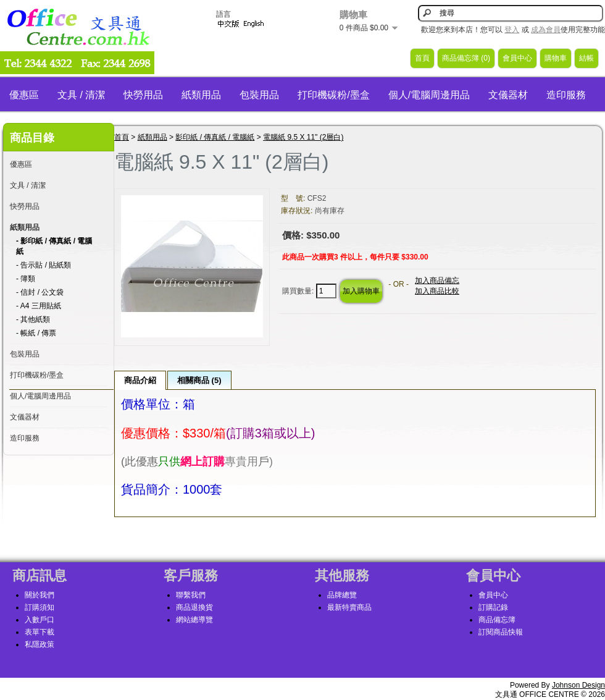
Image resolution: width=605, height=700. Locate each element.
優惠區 (24, 95)
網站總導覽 (194, 620)
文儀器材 (508, 95)
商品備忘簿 (497, 620)
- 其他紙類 (33, 319)
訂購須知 (40, 607)
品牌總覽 (342, 595)
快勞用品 (143, 95)
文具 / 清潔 (81, 95)
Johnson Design (578, 685)
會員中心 (517, 58)
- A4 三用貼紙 (39, 306)
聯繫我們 (191, 595)
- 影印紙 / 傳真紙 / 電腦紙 (54, 246)
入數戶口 (40, 620)
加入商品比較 (437, 291)
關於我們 (40, 595)
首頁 (422, 58)
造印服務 (566, 95)
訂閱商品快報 (501, 632)
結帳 (586, 58)
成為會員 (546, 30)
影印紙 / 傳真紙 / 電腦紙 (215, 137)
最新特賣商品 (349, 607)
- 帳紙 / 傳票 (36, 333)
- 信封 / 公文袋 (40, 292)
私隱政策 (40, 644)
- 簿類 (26, 279)
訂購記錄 (493, 607)
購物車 (556, 58)
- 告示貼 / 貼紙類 (44, 265)
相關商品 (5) (199, 380)
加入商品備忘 (437, 280)
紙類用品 (201, 95)
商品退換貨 (194, 607)
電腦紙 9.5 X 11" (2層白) (303, 137)
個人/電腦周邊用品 (429, 95)
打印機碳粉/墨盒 (333, 95)
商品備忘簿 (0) (466, 58)
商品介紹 (140, 380)
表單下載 (40, 632)
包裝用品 (259, 95)
